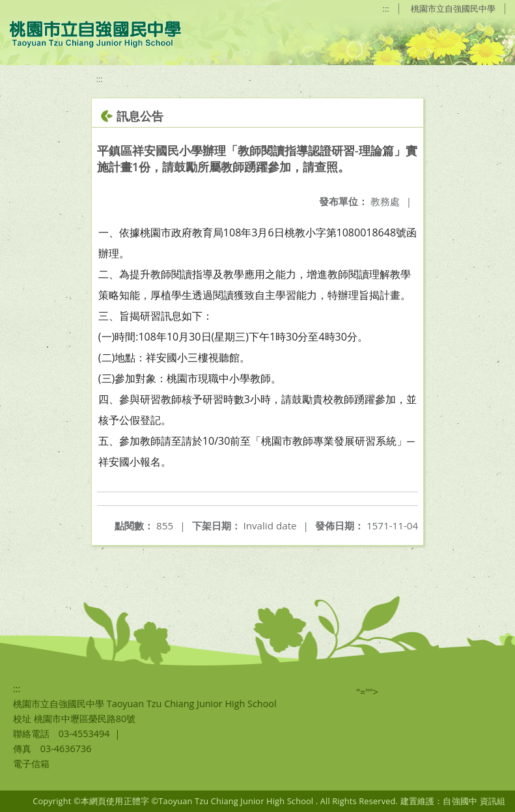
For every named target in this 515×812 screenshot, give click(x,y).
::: (386, 8)
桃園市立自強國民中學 (453, 8)
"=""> (367, 692)
